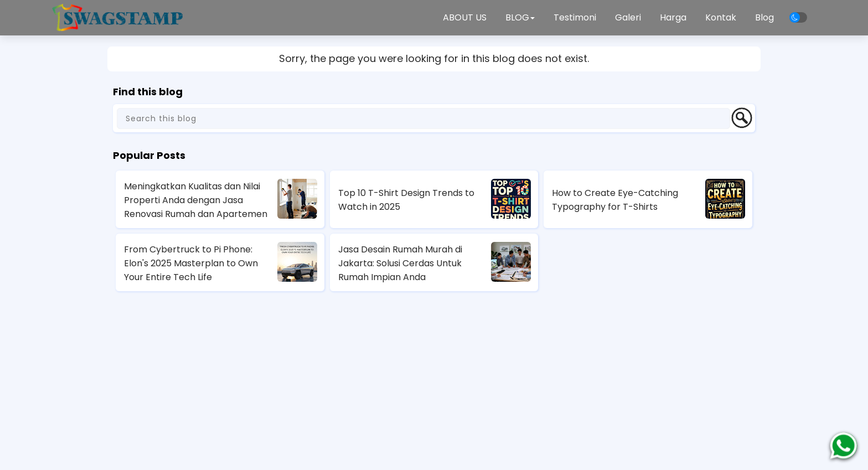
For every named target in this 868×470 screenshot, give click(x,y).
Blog (764, 17)
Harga (673, 17)
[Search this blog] (423, 118)
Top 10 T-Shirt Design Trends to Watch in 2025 (406, 200)
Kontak (721, 17)
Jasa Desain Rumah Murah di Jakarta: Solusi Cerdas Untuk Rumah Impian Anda (400, 263)
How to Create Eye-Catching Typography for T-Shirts (615, 200)
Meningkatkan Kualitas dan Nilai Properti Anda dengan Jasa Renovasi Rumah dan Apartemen (196, 200)
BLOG (520, 17)
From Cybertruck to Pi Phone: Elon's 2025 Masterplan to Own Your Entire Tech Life (191, 263)
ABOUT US (465, 17)
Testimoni (575, 17)
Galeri (628, 17)
